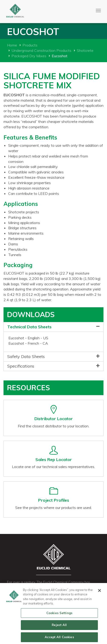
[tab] (53, 327)
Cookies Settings (59, 614)
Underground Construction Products (41, 50)
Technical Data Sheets (29, 327)
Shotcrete (85, 50)
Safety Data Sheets (26, 356)
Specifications (21, 366)
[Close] (100, 592)
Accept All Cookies (59, 638)
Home (12, 45)
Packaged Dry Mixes (29, 56)
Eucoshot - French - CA (28, 343)
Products (30, 45)
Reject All (59, 626)
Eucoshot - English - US (28, 338)
